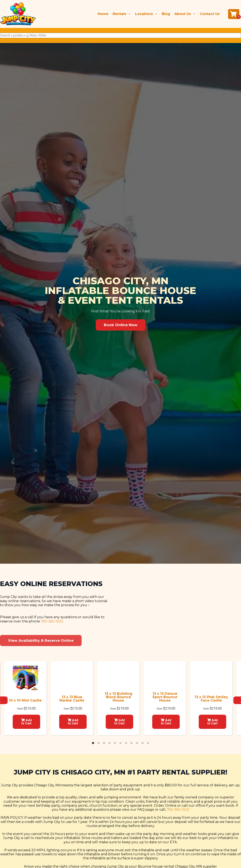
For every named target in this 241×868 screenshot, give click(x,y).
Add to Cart (26, 722)
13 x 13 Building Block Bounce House (118, 697)
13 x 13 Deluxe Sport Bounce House (165, 697)
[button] (121, 325)
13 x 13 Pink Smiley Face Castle (211, 699)
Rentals (122, 14)
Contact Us (210, 14)
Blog (166, 14)
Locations (146, 14)
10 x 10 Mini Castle (25, 700)
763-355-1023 (52, 655)
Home (103, 14)
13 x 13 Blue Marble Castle (72, 699)
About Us (185, 14)
